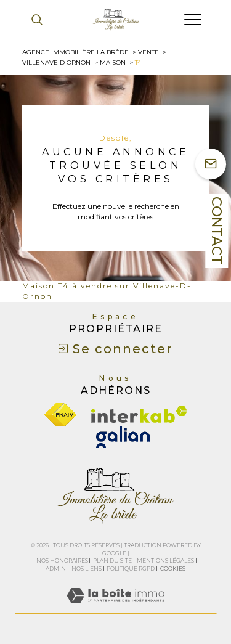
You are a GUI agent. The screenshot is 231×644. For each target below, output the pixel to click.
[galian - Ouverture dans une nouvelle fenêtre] (123, 437)
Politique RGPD (131, 569)
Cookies (173, 569)
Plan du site (112, 560)
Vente (148, 52)
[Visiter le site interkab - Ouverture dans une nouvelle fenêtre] (139, 414)
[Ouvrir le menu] (193, 20)
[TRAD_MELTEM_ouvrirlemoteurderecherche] (37, 19)
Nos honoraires (62, 560)
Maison (113, 63)
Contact (217, 231)
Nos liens (87, 569)
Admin (56, 569)
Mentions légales (165, 560)
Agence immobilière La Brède (75, 52)
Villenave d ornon (56, 63)
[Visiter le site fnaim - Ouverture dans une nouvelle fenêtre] (60, 415)
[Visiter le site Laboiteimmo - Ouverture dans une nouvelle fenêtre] (115, 608)
